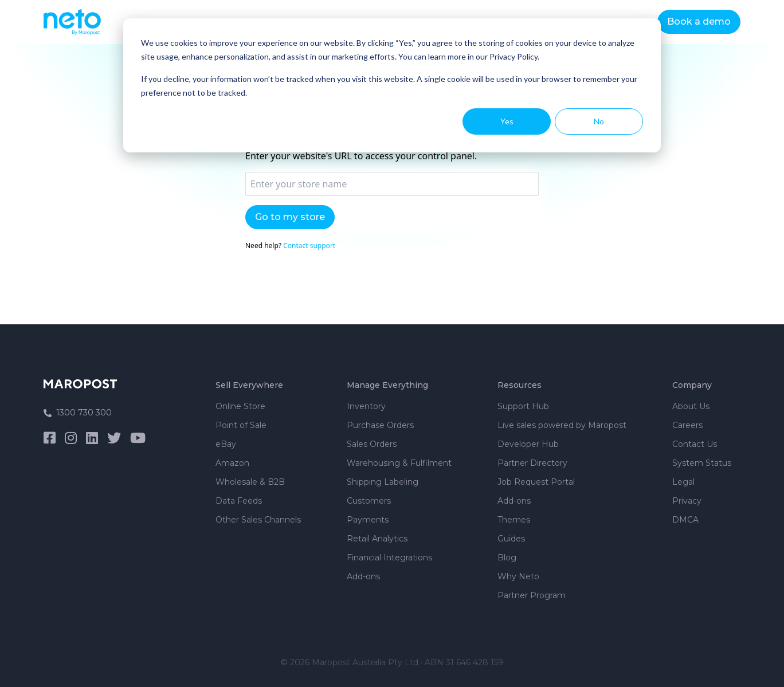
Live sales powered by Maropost (562, 425)
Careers (687, 425)
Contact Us (695, 444)
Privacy (687, 501)
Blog (507, 558)
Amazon (232, 463)
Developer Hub (528, 444)
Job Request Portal (536, 482)
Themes (514, 520)
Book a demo (699, 21)
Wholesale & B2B (250, 482)
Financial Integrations (389, 558)
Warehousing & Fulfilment (399, 463)
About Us (691, 406)
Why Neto (518, 576)
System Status (702, 463)
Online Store (240, 406)
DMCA (685, 520)
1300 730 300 (78, 413)
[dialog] (392, 85)
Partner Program (532, 595)
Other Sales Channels (258, 520)
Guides (511, 539)
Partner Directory (532, 463)
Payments (368, 520)
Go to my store (290, 217)
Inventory (366, 406)
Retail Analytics (377, 539)
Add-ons (363, 576)
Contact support (309, 246)
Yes (507, 121)
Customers (369, 501)
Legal (683, 482)
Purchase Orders (380, 425)
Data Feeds (239, 501)
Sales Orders (372, 444)
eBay (226, 444)
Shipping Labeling (383, 482)
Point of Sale (241, 425)
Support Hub (523, 406)
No (599, 121)
